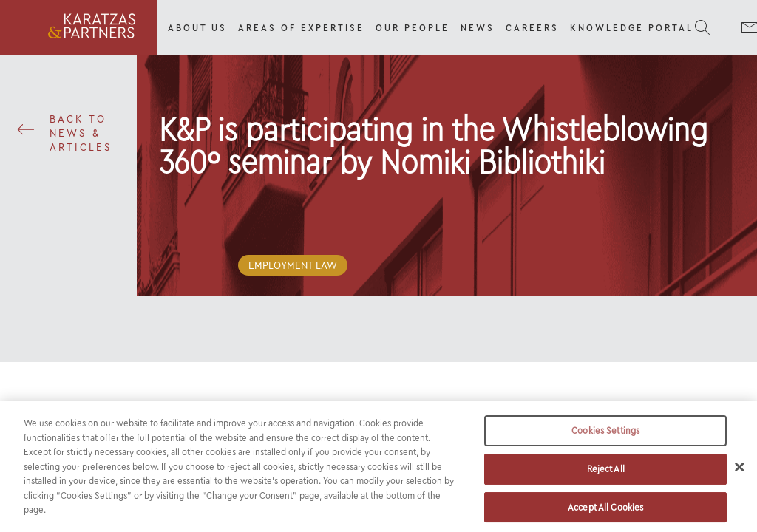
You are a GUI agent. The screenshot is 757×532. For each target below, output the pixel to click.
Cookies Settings (605, 438)
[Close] (739, 474)
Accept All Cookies (605, 514)
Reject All (606, 475)
